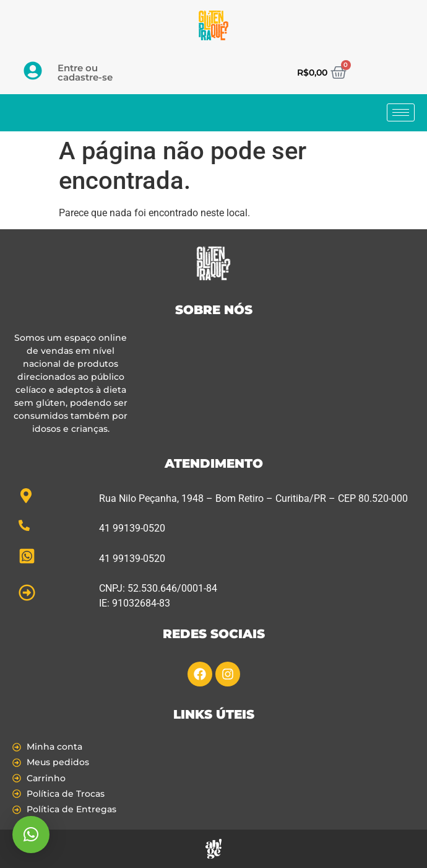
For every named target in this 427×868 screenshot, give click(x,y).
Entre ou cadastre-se (85, 72)
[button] (31, 835)
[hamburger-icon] (401, 112)
